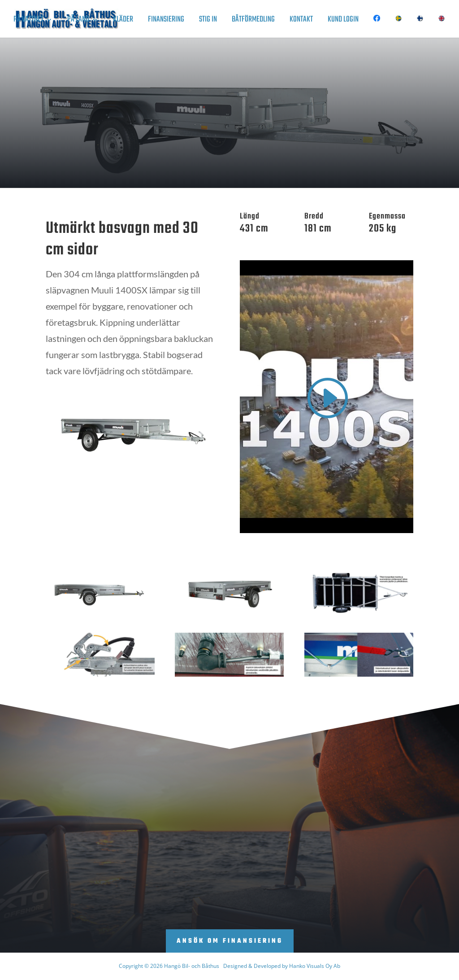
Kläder (123, 21)
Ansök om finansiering (230, 941)
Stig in (208, 21)
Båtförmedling (253, 21)
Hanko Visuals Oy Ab (315, 966)
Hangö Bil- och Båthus (192, 966)
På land (78, 21)
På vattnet (28, 21)
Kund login (343, 21)
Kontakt (301, 21)
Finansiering (166, 21)
